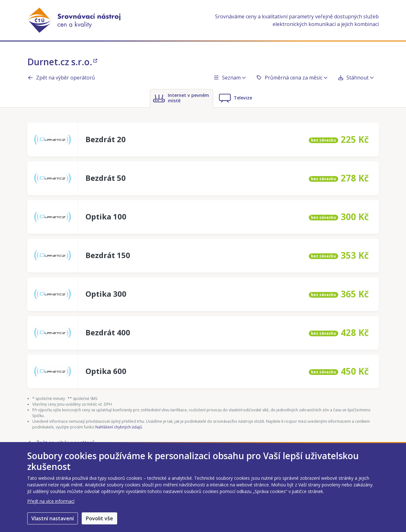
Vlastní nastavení (53, 518)
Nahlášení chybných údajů (119, 427)
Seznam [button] (229, 78)
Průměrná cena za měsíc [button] (292, 78)
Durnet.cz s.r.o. (62, 62)
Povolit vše (99, 518)
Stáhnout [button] (356, 78)
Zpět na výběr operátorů (61, 78)
